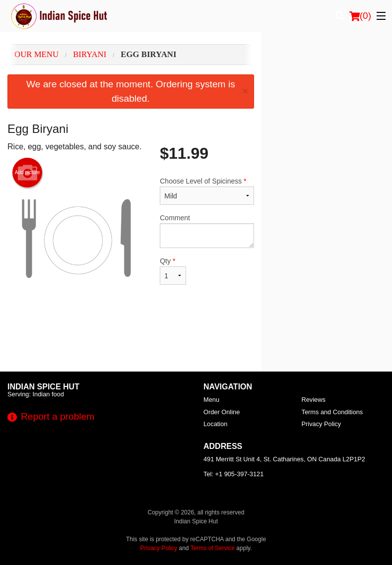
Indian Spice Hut (43, 387)
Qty (173, 271)
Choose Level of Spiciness (207, 191)
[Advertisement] (131, 339)
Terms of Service (213, 548)
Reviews (314, 400)
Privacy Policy (322, 424)
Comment (207, 231)
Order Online (222, 412)
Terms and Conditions (332, 412)
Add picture (28, 173)
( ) (360, 16)
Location (215, 424)
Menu (211, 400)
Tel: (233, 474)
